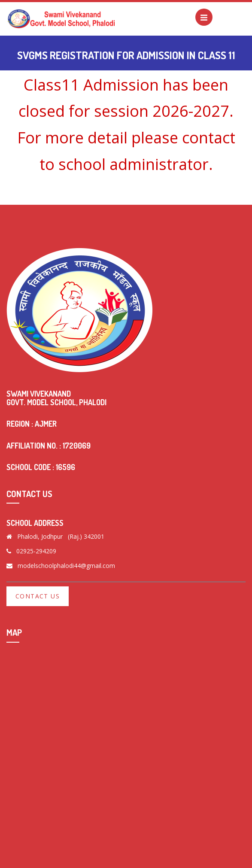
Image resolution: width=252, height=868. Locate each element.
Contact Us (38, 596)
